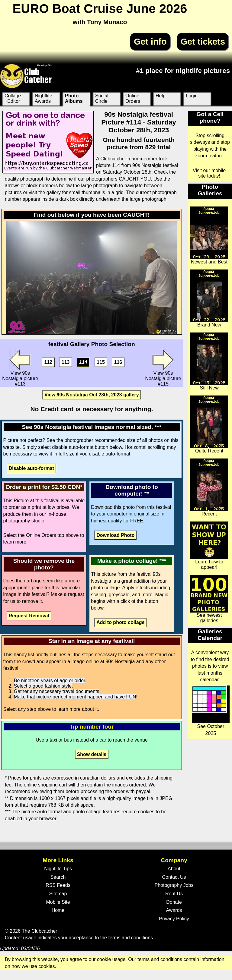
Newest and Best (209, 235)
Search (58, 877)
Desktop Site (45, 65)
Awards (174, 910)
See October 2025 (211, 711)
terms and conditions (130, 938)
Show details (92, 754)
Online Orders (133, 98)
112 (48, 362)
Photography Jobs (174, 885)
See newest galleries (209, 599)
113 (66, 362)
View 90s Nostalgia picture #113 (20, 368)
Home (58, 910)
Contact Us (174, 877)
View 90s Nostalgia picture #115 (163, 368)
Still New (209, 361)
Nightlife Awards (43, 98)
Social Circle (102, 98)
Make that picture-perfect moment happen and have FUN (75, 697)
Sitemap (58, 894)
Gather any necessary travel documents (57, 691)
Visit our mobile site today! (209, 173)
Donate (174, 902)
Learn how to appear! (209, 546)
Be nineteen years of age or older (50, 681)
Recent (209, 487)
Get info (150, 42)
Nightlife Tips (58, 869)
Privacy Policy (174, 919)
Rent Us (174, 894)
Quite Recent (209, 424)
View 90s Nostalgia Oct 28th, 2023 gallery (92, 395)
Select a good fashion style (43, 686)
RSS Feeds (58, 885)
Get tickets (203, 42)
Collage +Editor (13, 98)
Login (192, 96)
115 (101, 362)
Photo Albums (74, 98)
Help (161, 96)
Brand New (209, 298)
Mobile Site (58, 902)
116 (118, 362)
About (174, 869)
